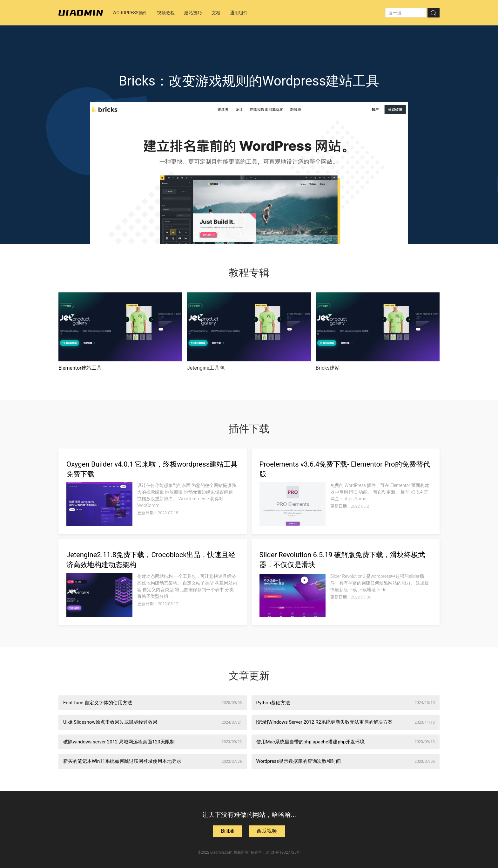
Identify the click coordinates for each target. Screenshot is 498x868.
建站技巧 (193, 13)
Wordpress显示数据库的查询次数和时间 (346, 761)
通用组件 (239, 13)
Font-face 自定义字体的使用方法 (153, 703)
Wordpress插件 (130, 13)
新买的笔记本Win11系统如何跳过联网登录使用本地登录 (153, 761)
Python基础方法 (346, 703)
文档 (216, 13)
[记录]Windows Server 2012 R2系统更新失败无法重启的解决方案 (346, 722)
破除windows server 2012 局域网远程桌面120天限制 (153, 742)
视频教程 (166, 13)
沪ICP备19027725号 (283, 852)
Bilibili (228, 831)
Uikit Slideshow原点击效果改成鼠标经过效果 (153, 722)
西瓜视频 (267, 831)
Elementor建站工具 (80, 368)
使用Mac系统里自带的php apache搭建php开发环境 (346, 742)
